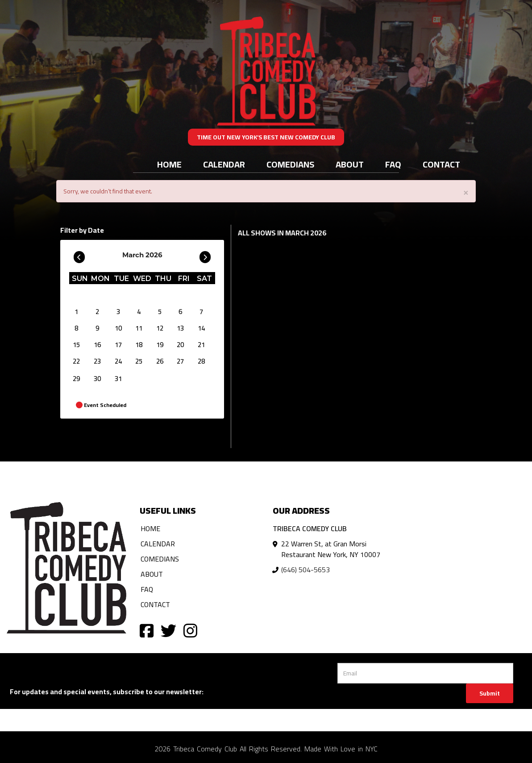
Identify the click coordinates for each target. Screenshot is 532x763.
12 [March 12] (160, 328)
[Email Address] (425, 673)
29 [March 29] (76, 379)
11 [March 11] (139, 328)
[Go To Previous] (79, 255)
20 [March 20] (180, 345)
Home (169, 164)
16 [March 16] (97, 345)
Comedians (290, 164)
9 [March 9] (97, 328)
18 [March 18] (139, 345)
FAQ (393, 164)
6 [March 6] (180, 312)
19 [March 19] (160, 345)
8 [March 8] (76, 328)
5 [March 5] (160, 312)
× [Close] (466, 192)
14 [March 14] (201, 328)
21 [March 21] (201, 345)
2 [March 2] (97, 312)
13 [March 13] (180, 328)
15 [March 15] (76, 345)
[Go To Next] (205, 255)
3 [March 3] (118, 312)
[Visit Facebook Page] (147, 630)
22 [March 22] (76, 361)
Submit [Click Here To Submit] (490, 693)
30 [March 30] (97, 379)
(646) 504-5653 (305, 570)
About (350, 164)
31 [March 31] (118, 379)
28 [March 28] (201, 361)
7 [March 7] (201, 312)
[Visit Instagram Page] (190, 630)
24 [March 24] (118, 361)
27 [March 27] (180, 361)
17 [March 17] (118, 345)
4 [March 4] (139, 312)
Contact (441, 164)
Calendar (224, 164)
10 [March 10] (118, 328)
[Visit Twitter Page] (168, 630)
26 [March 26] (160, 361)
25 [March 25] (139, 361)
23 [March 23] (97, 361)
